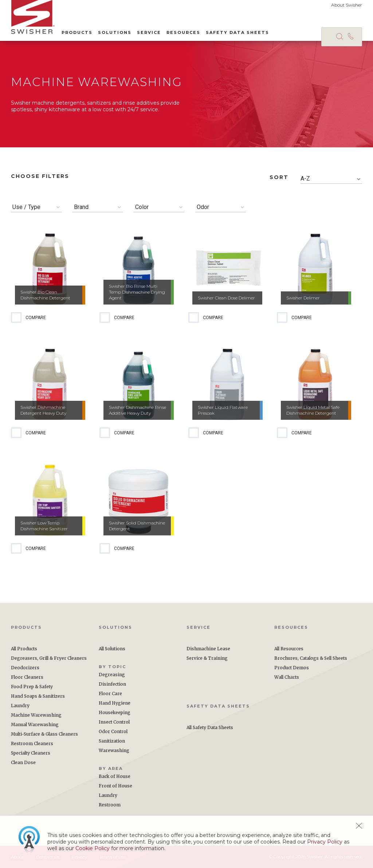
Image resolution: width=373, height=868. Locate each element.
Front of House (115, 786)
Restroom (110, 805)
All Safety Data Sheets (210, 727)
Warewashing (114, 750)
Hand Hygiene (115, 703)
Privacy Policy (325, 842)
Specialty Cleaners (31, 753)
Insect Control (114, 722)
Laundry (20, 706)
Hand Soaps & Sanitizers (38, 696)
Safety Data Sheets (237, 32)
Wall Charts (287, 677)
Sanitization (112, 741)
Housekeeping (115, 712)
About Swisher (347, 5)
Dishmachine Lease (208, 649)
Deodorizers (25, 668)
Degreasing (112, 675)
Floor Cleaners (27, 677)
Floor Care (110, 693)
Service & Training (207, 658)
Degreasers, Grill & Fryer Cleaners (49, 658)
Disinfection (112, 684)
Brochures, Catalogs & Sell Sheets (311, 658)
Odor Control (113, 731)
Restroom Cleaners (32, 743)
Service (149, 32)
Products (77, 32)
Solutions (115, 32)
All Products (24, 649)
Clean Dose (23, 762)
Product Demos (292, 668)
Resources (183, 32)
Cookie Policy (93, 848)
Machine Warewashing (36, 715)
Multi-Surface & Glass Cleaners (44, 734)
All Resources (289, 649)
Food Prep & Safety (32, 687)
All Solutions (112, 649)
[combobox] (331, 179)
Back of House (115, 776)
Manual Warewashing (35, 724)
